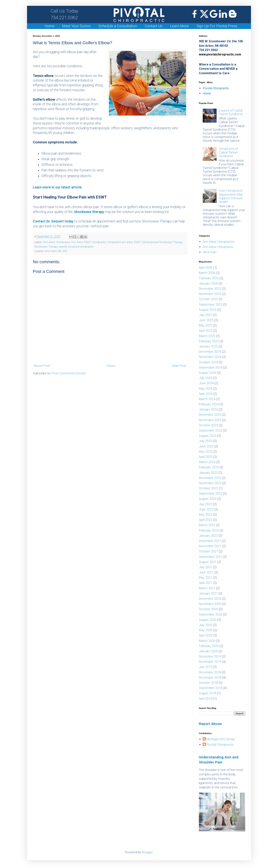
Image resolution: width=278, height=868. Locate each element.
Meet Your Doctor (76, 26)
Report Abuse (210, 724)
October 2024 (208, 362)
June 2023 (206, 446)
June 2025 (206, 320)
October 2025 (208, 299)
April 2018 (206, 699)
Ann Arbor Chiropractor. (219, 242)
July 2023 (206, 441)
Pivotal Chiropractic (216, 88)
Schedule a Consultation (118, 26)
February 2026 (209, 278)
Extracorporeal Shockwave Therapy (162, 242)
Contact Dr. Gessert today (53, 221)
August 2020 (208, 620)
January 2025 (208, 346)
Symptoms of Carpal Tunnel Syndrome (228, 152)
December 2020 (210, 599)
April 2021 (206, 583)
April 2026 (206, 268)
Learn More (179, 26)
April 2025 (206, 331)
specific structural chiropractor (76, 247)
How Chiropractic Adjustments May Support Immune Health (231, 196)
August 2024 (208, 373)
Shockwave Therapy (46, 247)
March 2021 (207, 588)
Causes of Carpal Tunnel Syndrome (231, 112)
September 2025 (211, 305)
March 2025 (207, 336)
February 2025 (209, 341)
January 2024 (208, 409)
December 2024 (210, 352)
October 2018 (208, 683)
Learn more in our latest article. (58, 187)
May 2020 (206, 630)
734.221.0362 (64, 14)
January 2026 (208, 283)
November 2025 (210, 294)
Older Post (179, 366)
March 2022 (207, 525)
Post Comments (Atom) (69, 373)
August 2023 (208, 436)
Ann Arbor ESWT (81, 242)
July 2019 (206, 667)
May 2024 (206, 389)
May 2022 (206, 515)
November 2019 (210, 662)
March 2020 (207, 641)
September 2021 (211, 557)
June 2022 (206, 509)
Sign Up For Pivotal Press (217, 26)
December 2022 (210, 478)
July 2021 (206, 567)
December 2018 (210, 672)
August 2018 (208, 693)
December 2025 (210, 289)
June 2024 (206, 383)
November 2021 (210, 546)
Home (50, 26)
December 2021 (210, 541)
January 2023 (208, 473)
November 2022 (210, 483)
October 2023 (208, 425)
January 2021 (208, 593)
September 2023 (211, 431)
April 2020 (206, 635)
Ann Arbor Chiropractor (57, 242)
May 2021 (206, 578)
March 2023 (207, 462)
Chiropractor (99, 242)
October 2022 (208, 488)
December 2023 (210, 415)
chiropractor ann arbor (120, 242)
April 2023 (206, 457)
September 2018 (211, 688)
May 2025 (206, 325)
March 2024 (207, 399)
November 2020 (210, 604)
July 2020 (206, 625)
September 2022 (211, 494)
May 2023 (206, 452)
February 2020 (209, 646)
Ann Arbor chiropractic (218, 247)
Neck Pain (210, 252)
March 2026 (207, 273)
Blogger (147, 852)
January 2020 (208, 651)
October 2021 (208, 551)
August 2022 (208, 499)
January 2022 (208, 536)
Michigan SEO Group (221, 739)
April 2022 (206, 520)
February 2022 (209, 530)
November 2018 (210, 678)
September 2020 (211, 615)
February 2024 (209, 404)
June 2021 (206, 572)
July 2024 (206, 378)
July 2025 (206, 315)
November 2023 (210, 420)
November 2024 (210, 357)
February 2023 (209, 467)
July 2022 (206, 504)
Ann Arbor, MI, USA (56, 251)
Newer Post (42, 366)
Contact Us (154, 26)
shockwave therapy (89, 212)
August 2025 (208, 310)
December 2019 (210, 656)
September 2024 (211, 368)
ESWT (137, 242)
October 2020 (208, 609)
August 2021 (208, 562)
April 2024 (206, 394)
